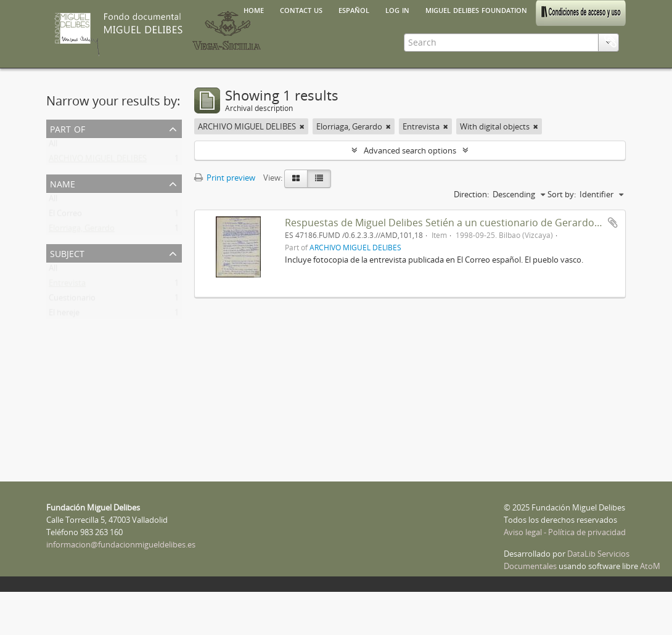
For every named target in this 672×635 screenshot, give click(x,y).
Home (254, 9)
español (354, 9)
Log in (397, 9)
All (53, 146)
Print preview (225, 178)
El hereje (64, 315)
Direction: (471, 194)
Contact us (301, 9)
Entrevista (67, 285)
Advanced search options (410, 150)
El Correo (65, 216)
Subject (67, 252)
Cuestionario (72, 300)
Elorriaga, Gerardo (82, 231)
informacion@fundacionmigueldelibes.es (121, 544)
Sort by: (562, 194)
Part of (68, 128)
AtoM (650, 566)
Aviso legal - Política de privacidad (565, 532)
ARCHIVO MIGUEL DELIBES (98, 161)
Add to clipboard (613, 223)
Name (63, 183)
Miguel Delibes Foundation (476, 9)
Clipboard (610, 41)
